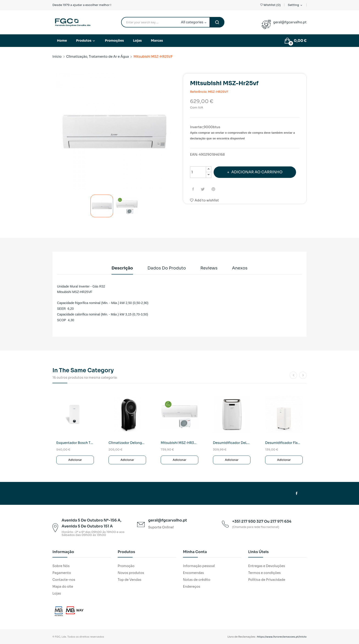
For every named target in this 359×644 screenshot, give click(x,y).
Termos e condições (264, 573)
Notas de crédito (197, 580)
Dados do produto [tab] (167, 268)
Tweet (203, 189)
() (271, 5)
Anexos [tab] (240, 268)
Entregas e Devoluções (267, 566)
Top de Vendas (129, 580)
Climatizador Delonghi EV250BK (127, 443)
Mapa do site (63, 587)
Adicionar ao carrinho (257, 172)
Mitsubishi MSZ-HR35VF (179, 443)
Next (176, 133)
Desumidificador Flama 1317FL (284, 443)
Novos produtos (131, 573)
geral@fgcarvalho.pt (290, 22)
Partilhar (194, 189)
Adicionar (75, 460)
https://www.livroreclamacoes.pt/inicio (282, 637)
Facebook (297, 493)
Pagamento (62, 573)
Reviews (209, 268)
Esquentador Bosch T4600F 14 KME (75, 443)
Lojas (57, 593)
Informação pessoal (199, 566)
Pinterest (214, 189)
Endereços (192, 587)
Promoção (126, 566)
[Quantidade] (198, 172)
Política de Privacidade (267, 580)
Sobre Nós (61, 566)
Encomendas (193, 573)
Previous (52, 133)
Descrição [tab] (122, 268)
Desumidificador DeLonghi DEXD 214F (232, 443)
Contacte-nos (64, 580)
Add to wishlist (204, 200)
